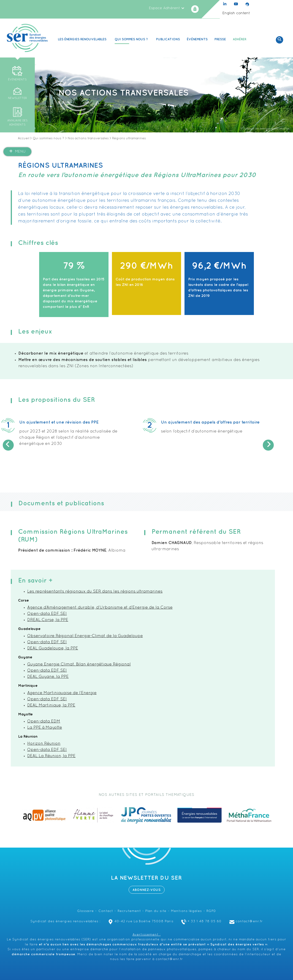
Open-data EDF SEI (47, 614)
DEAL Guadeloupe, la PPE (53, 648)
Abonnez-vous (147, 890)
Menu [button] (17, 151)
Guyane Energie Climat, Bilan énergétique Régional (79, 664)
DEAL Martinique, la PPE (51, 705)
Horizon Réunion (44, 744)
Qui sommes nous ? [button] (132, 39)
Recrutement (129, 911)
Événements (197, 39)
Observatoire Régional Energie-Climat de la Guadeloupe (85, 636)
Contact (106, 911)
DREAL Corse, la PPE (48, 620)
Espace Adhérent (167, 8)
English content (236, 13)
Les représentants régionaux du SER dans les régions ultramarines (95, 592)
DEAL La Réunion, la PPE (51, 756)
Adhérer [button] (240, 39)
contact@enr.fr (246, 921)
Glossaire (85, 911)
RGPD (211, 911)
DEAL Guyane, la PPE (48, 677)
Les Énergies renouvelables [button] (83, 39)
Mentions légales (186, 911)
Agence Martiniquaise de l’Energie (62, 693)
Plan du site (156, 911)
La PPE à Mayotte (45, 728)
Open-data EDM (44, 721)
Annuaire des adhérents (18, 123)
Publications (168, 39)
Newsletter (17, 98)
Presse (220, 39)
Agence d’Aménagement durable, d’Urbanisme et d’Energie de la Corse (100, 608)
